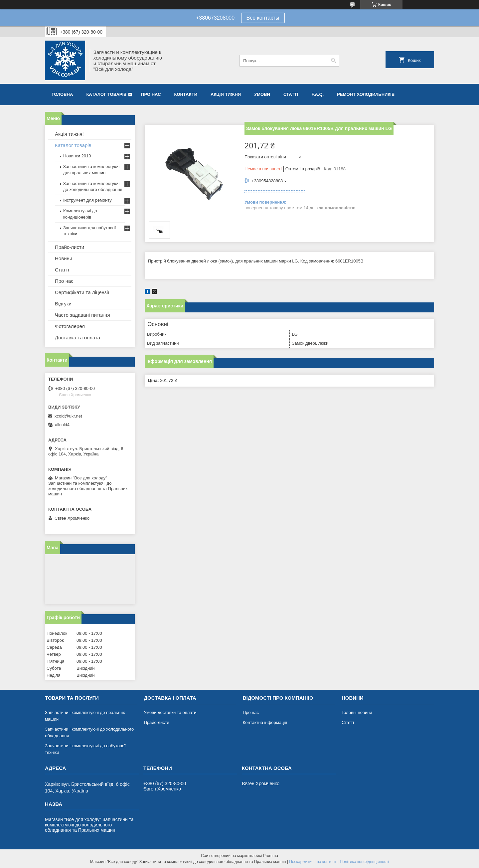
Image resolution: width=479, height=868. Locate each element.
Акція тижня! (69, 134)
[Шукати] (333, 61)
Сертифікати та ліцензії (82, 292)
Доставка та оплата (78, 338)
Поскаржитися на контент (313, 862)
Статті (291, 94)
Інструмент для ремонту (87, 200)
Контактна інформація (265, 722)
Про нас (151, 94)
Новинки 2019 (77, 156)
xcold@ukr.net (68, 416)
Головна (62, 94)
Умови (262, 94)
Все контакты (263, 18)
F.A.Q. (318, 94)
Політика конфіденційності (364, 862)
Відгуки (63, 304)
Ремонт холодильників (366, 94)
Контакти (186, 94)
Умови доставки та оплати (170, 712)
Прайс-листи (70, 247)
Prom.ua (271, 856)
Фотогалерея (70, 326)
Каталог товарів (106, 94)
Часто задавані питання (82, 315)
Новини (64, 258)
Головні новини (357, 712)
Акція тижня (226, 94)
